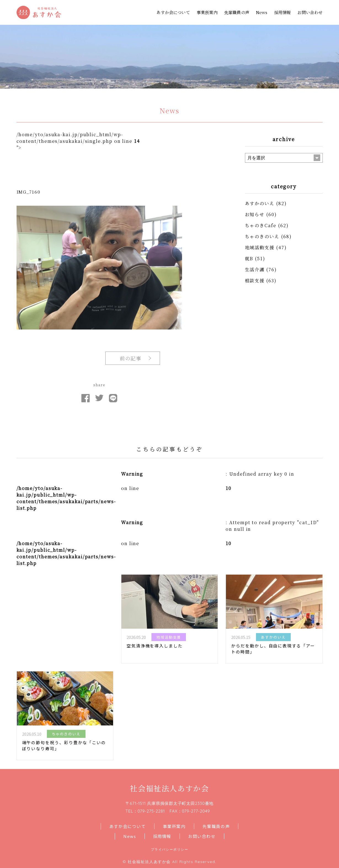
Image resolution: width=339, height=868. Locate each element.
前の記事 (131, 358)
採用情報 (283, 12)
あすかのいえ (260, 203)
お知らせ (255, 214)
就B (249, 258)
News (262, 12)
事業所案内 (207, 12)
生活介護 (255, 270)
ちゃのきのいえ (262, 236)
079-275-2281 (151, 811)
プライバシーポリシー (170, 849)
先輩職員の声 (237, 12)
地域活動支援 (260, 247)
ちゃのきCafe (261, 225)
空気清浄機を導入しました (155, 646)
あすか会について (173, 12)
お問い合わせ (310, 12)
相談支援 (255, 281)
